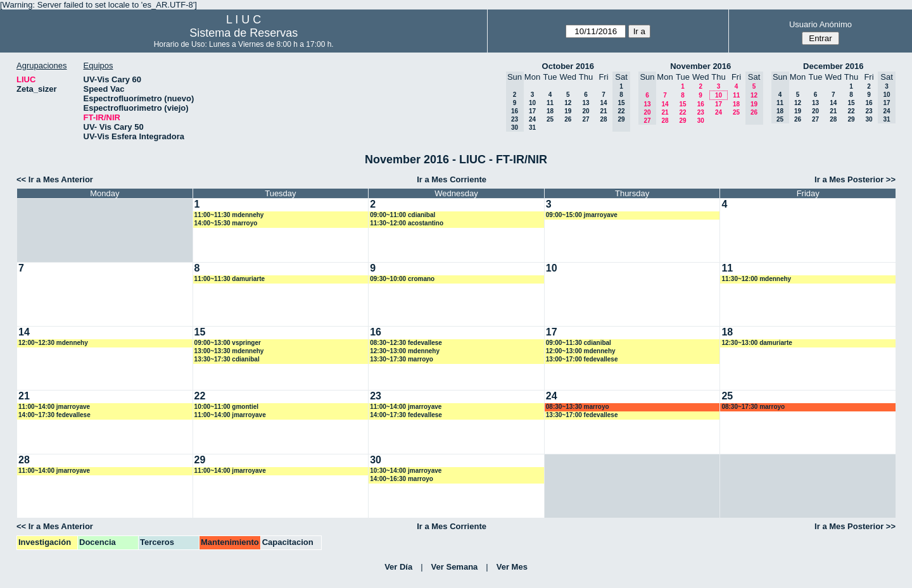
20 (586, 111)
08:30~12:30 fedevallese (406, 343)
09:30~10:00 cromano (402, 279)
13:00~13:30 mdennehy (229, 351)
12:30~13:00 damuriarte (757, 343)
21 (603, 111)
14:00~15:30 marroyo (226, 223)
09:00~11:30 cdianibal (579, 343)
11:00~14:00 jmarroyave (54, 407)
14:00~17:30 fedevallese (54, 415)
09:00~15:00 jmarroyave (582, 215)
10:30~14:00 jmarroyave (406, 471)
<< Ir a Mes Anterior (55, 179)
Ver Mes (512, 567)
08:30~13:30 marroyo (578, 407)
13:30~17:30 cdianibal (227, 359)
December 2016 (833, 66)
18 (550, 111)
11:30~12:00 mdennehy (756, 279)
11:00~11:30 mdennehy (229, 215)
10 (532, 103)
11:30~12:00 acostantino (407, 223)
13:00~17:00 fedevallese (582, 359)
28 (603, 119)
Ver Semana (455, 567)
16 (701, 104)
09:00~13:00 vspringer (228, 343)
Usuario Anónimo (820, 24)
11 (550, 103)
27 (586, 119)
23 (701, 112)
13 (586, 103)
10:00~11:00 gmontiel (226, 407)
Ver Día (398, 567)
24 (532, 119)
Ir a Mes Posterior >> (855, 179)
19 (568, 111)
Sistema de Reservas (244, 33)
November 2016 (700, 66)
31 (532, 128)
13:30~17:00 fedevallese (582, 415)
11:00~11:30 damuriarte (230, 279)
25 (550, 119)
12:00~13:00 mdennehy (581, 351)
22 (682, 112)
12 (568, 103)
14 (603, 103)
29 (682, 121)
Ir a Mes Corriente (452, 179)
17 (532, 111)
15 (682, 104)
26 (568, 119)
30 (701, 121)
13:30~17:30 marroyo (402, 359)
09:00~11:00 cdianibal (402, 215)
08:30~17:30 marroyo (753, 407)
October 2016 (568, 66)
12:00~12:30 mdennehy (53, 343)
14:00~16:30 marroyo (402, 479)
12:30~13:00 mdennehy (405, 351)
